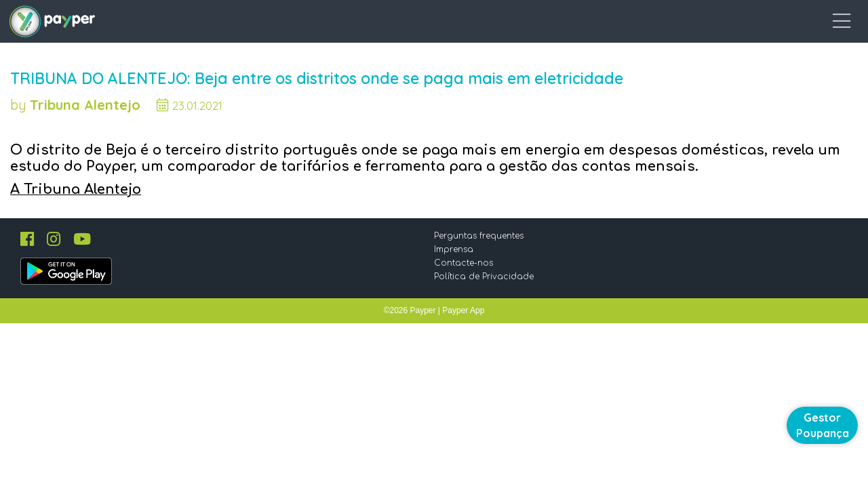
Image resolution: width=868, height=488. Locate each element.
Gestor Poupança (823, 425)
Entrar (798, 24)
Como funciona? (538, 24)
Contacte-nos (474, 331)
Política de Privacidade (494, 345)
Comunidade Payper (423, 24)
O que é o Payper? (648, 24)
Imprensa (464, 318)
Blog (730, 24)
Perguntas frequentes (489, 304)
